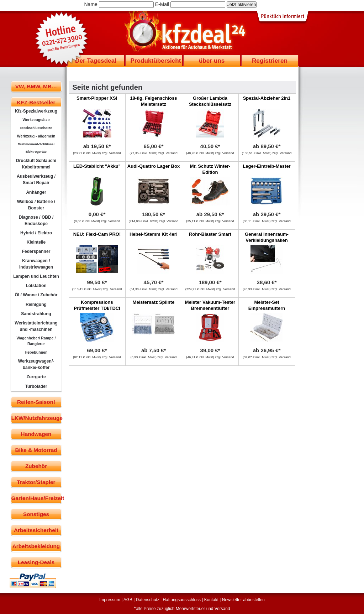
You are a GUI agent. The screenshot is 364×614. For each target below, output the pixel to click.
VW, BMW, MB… (36, 86)
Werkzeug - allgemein (36, 136)
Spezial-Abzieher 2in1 (267, 98)
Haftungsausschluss (182, 600)
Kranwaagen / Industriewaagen (36, 264)
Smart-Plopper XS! (97, 98)
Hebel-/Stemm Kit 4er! (154, 234)
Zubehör (36, 466)
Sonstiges (36, 514)
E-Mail (162, 4)
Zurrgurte (36, 377)
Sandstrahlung (36, 314)
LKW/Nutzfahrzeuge (36, 418)
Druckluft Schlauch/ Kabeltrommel (36, 164)
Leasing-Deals (36, 562)
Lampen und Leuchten (36, 276)
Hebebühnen (36, 352)
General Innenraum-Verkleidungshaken (267, 237)
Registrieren (270, 61)
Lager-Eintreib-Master (267, 166)
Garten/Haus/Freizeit (36, 498)
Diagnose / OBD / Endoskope (36, 220)
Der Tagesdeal (96, 61)
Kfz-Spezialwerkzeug (36, 111)
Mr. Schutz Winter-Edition (210, 169)
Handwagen (36, 434)
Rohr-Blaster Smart (210, 234)
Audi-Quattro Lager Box (154, 166)
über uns (212, 61)
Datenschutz (148, 600)
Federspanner (36, 251)
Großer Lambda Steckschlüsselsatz (210, 101)
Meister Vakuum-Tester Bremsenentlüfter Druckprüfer (210, 308)
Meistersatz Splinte (154, 302)
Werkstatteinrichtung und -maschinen (36, 326)
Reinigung (36, 305)
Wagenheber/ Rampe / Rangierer (36, 341)
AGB (128, 600)
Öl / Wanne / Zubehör (36, 295)
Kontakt (211, 600)
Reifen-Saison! (36, 402)
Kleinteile (36, 242)
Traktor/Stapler (36, 482)
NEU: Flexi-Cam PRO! (97, 234)
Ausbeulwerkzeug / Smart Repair (36, 179)
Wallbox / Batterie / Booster (36, 205)
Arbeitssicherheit (36, 530)
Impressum (110, 600)
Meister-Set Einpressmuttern (267, 305)
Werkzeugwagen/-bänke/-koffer (36, 364)
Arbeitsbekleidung (36, 546)
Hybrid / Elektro (36, 233)
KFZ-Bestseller (36, 102)
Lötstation (36, 286)
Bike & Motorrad (36, 450)
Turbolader (36, 386)
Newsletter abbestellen (243, 600)
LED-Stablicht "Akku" (97, 166)
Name (91, 4)
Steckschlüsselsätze (36, 128)
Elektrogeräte (36, 152)
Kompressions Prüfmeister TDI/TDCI (97, 305)
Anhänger (36, 192)
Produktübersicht (156, 61)
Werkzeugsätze (36, 120)
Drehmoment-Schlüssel (36, 144)
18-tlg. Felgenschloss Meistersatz (153, 101)
